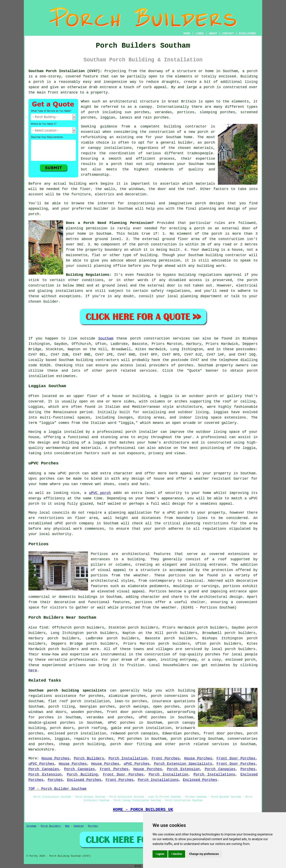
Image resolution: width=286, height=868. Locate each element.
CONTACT (228, 34)
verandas (163, 112)
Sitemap (31, 826)
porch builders (240, 649)
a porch (114, 164)
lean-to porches (131, 701)
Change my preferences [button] (204, 854)
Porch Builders (89, 758)
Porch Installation (128, 758)
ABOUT (213, 34)
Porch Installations (214, 774)
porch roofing (92, 728)
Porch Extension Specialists (183, 764)
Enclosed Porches (84, 780)
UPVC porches (122, 723)
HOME (187, 34)
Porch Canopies (44, 769)
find (44, 628)
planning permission (87, 228)
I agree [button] (160, 854)
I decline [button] (177, 854)
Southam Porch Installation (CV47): (65, 71)
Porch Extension (183, 769)
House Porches (56, 758)
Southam (106, 339)
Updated (79, 826)
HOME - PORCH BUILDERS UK (143, 809)
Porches (248, 769)
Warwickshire (41, 749)
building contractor (185, 126)
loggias (221, 412)
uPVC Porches (41, 764)
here (33, 670)
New (67, 826)
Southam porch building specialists (67, 691)
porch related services (204, 744)
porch (34, 214)
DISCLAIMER (247, 34)
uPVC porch (100, 493)
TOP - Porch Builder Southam (57, 789)
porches (186, 365)
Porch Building (82, 774)
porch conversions (169, 696)
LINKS (199, 34)
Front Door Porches (236, 758)
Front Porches (166, 758)
